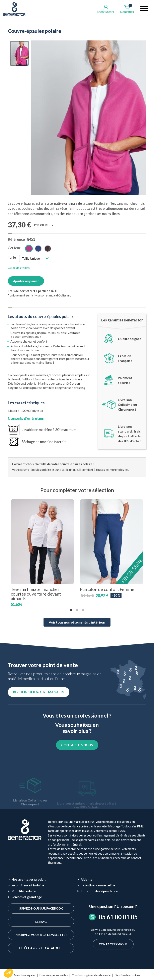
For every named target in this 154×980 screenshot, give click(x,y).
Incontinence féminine (28, 885)
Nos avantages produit (29, 879)
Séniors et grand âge (27, 897)
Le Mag (41, 922)
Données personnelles (54, 975)
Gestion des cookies (127, 975)
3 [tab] (83, 610)
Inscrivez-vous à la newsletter (41, 935)
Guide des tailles (19, 268)
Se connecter (106, 12)
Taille (12, 257)
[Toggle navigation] (144, 9)
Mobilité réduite (24, 891)
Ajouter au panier (26, 281)
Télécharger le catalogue (41, 948)
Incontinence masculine (98, 885)
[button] (8, 973)
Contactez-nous (113, 944)
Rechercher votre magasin (39, 692)
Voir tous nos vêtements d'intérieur (77, 622)
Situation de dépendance (99, 891)
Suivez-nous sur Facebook (41, 908)
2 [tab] (77, 610)
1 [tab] (71, 610)
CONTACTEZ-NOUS (77, 745)
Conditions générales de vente (91, 975)
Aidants (86, 879)
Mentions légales (25, 975)
